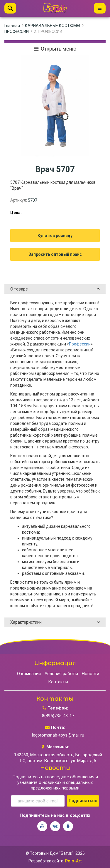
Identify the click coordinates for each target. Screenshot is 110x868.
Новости (90, 674)
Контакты (58, 682)
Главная (12, 26)
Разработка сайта (46, 861)
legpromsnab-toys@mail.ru (58, 735)
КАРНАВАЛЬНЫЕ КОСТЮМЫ (53, 26)
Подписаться (83, 801)
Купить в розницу (55, 236)
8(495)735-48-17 (58, 716)
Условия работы (61, 674)
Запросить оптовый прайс (55, 254)
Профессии (80, 344)
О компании (29, 674)
